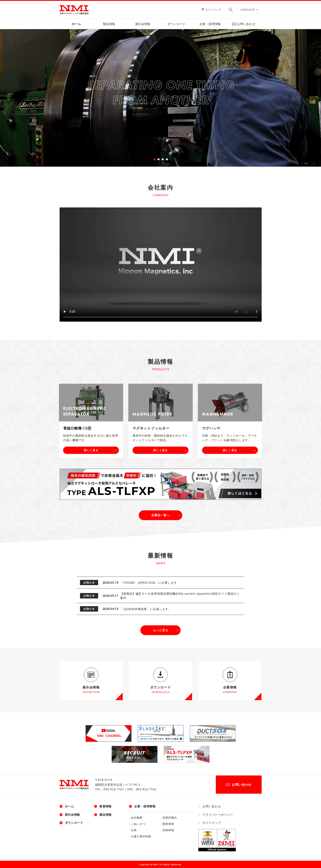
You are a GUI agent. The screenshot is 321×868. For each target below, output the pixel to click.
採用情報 (168, 830)
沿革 (134, 830)
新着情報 (106, 806)
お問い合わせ (245, 24)
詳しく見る (91, 450)
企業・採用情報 (211, 24)
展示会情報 (144, 24)
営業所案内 (170, 818)
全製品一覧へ (160, 515)
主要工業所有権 (141, 836)
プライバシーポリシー (218, 815)
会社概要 (137, 818)
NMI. (156, 865)
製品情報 (110, 24)
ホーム (76, 24)
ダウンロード (177, 24)
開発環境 (168, 824)
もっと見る (161, 630)
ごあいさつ (138, 824)
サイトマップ (213, 10)
